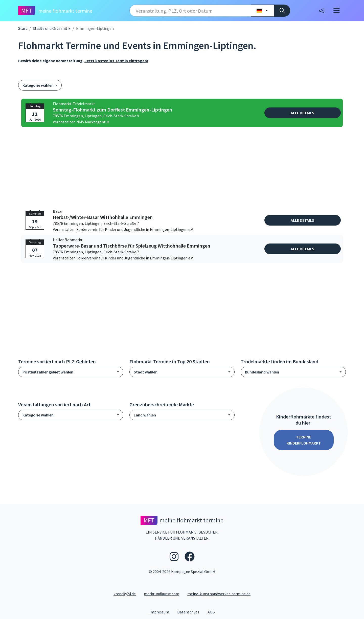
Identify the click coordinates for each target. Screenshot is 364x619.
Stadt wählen (146, 372)
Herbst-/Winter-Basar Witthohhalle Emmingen (103, 217)
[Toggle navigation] (337, 11)
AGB (213, 612)
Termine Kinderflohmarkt (304, 440)
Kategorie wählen (38, 85)
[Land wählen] (262, 11)
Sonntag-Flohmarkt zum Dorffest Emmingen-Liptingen (112, 110)
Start (23, 28)
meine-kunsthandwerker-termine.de (219, 594)
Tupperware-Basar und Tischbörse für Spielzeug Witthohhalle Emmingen (132, 246)
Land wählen (145, 415)
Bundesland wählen (262, 372)
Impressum (161, 612)
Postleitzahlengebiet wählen (48, 372)
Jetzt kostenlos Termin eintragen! (116, 61)
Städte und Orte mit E (52, 28)
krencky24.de (125, 594)
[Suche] (282, 11)
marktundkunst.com (162, 594)
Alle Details (302, 113)
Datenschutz (190, 612)
